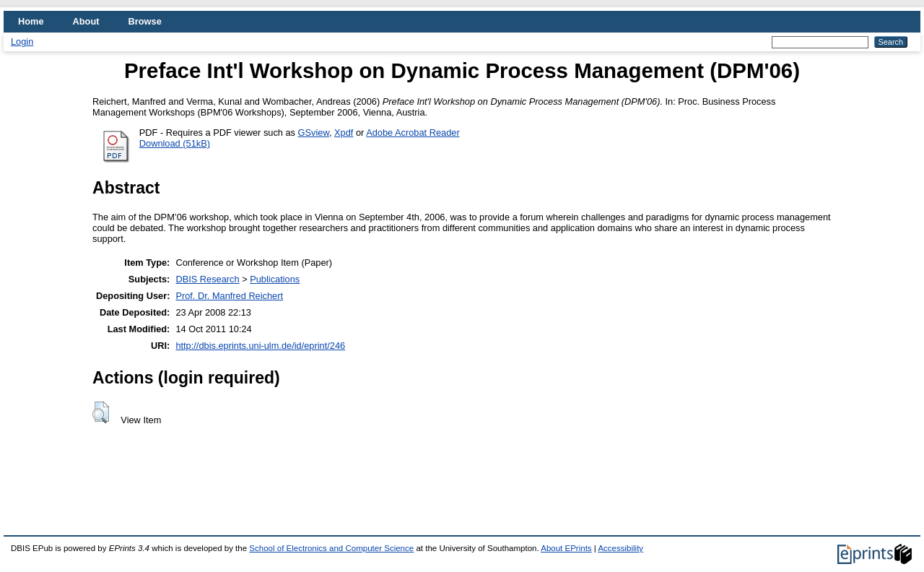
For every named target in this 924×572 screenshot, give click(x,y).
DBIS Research (207, 279)
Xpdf (344, 133)
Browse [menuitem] (145, 21)
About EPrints (566, 548)
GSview (314, 133)
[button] (101, 412)
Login (22, 42)
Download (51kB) (175, 143)
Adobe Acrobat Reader (413, 133)
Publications (275, 279)
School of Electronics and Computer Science (331, 548)
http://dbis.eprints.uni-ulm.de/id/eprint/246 (260, 346)
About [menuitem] (86, 21)
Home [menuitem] (31, 21)
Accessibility (620, 548)
